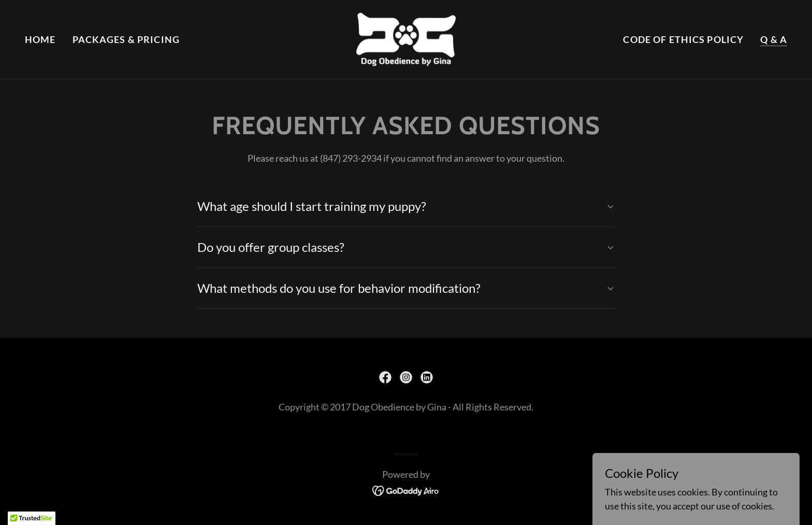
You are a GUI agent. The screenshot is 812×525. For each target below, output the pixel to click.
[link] (406, 38)
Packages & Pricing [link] (126, 39)
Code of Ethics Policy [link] (683, 39)
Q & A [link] (774, 39)
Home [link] (40, 39)
